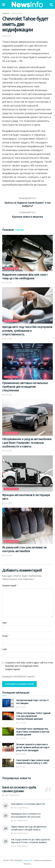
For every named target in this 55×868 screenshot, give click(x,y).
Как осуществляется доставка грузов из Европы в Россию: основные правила (31, 841)
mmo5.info (28, 861)
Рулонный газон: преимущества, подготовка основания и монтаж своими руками (33, 732)
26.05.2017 (7, 36)
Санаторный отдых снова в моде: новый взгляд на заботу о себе (33, 762)
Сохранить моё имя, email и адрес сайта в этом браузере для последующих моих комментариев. (29, 666)
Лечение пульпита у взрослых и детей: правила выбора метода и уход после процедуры (33, 748)
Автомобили (17, 13)
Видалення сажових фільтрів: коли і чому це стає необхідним (25, 277)
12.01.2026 (7, 556)
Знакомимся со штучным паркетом (28, 804)
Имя (5, 623)
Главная (6, 13)
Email (6, 637)
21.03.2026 (21, 707)
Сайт (5, 650)
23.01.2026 (7, 503)
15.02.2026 (7, 451)
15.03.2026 (7, 283)
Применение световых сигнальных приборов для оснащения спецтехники (25, 387)
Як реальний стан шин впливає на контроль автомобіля (24, 550)
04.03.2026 (7, 339)
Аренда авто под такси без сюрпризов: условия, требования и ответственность (27, 331)
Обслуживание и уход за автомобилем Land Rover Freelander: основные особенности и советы (27, 443)
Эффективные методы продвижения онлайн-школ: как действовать (29, 829)
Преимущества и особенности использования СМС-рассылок (26, 816)
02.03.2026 (7, 395)
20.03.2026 (21, 754)
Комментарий (10, 586)
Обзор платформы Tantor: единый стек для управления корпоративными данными (33, 716)
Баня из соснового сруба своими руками (19, 790)
